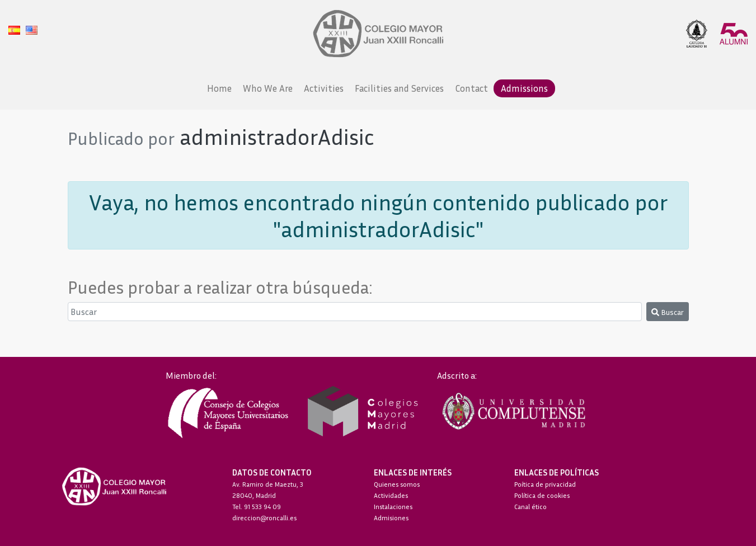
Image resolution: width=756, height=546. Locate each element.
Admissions (524, 88)
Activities (324, 88)
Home (219, 88)
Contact (471, 88)
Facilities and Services (399, 88)
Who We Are (268, 88)
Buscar (668, 312)
